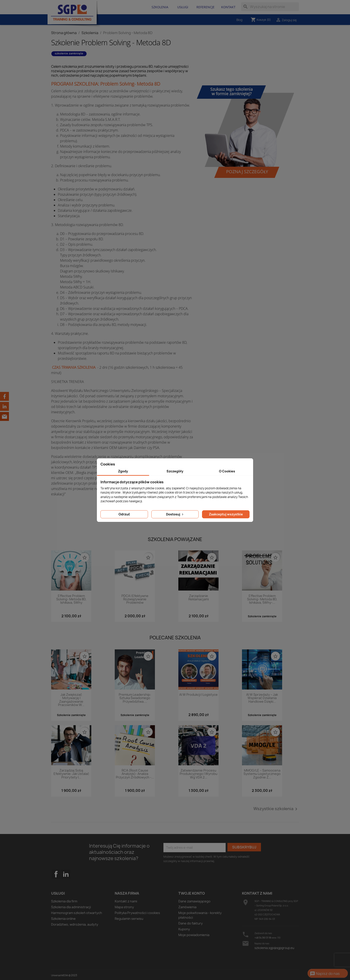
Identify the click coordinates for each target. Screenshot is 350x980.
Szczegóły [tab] (175, 471)
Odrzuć (124, 514)
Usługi (183, 7)
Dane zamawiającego (194, 901)
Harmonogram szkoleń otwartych (77, 913)
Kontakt (228, 7)
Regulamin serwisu (129, 919)
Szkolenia (160, 7)
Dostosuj (175, 514)
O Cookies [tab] (227, 471)
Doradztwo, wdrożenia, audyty (75, 924)
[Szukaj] (270, 7)
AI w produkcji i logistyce (198, 695)
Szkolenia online (63, 919)
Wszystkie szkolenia (276, 809)
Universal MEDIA (60, 975)
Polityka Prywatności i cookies (137, 913)
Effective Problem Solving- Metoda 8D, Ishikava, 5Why (71, 599)
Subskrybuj (244, 847)
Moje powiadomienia (194, 935)
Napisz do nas (325, 974)
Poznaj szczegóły (247, 172)
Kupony (184, 929)
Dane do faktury (191, 923)
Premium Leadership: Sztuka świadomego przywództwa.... (135, 698)
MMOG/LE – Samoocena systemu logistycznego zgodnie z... (262, 774)
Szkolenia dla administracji (71, 907)
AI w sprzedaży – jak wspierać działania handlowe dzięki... (262, 698)
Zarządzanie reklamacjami (199, 598)
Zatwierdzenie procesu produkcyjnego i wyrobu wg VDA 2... (199, 774)
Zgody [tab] (123, 471)
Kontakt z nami (126, 901)
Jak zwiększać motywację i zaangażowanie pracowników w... (71, 700)
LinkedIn (66, 874)
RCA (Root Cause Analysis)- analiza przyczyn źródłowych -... (135, 774)
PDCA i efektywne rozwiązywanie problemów (135, 599)
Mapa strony (124, 907)
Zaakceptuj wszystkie (226, 514)
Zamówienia (187, 907)
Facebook (56, 883)
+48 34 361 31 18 (263, 938)
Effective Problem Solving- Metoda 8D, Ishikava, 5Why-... (262, 599)
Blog (239, 20)
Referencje (205, 7)
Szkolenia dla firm (64, 901)
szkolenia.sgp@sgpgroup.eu (274, 948)
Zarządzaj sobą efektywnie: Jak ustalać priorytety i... (71, 774)
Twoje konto (192, 893)
